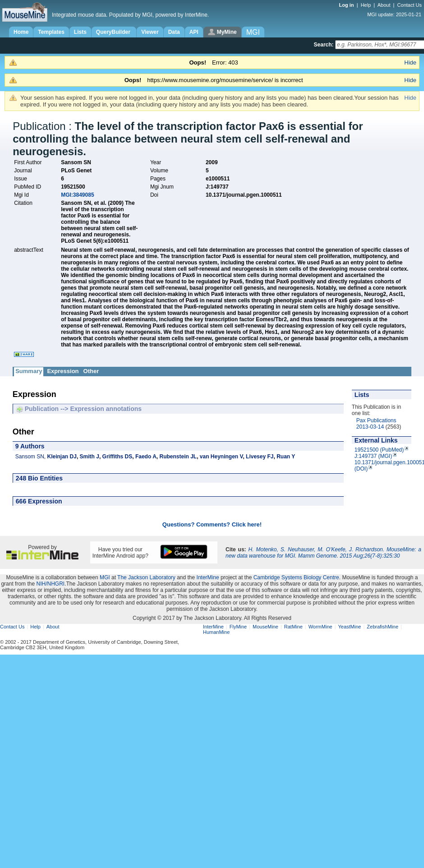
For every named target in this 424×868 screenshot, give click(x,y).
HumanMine (216, 632)
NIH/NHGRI (50, 584)
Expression (63, 371)
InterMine (208, 577)
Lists (80, 32)
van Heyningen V (221, 457)
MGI (105, 577)
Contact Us (410, 5)
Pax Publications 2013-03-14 (376, 424)
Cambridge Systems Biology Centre (296, 577)
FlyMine (238, 627)
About (384, 5)
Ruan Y (286, 457)
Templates (51, 32)
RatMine (293, 627)
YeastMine (349, 627)
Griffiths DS (118, 457)
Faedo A (146, 457)
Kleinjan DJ (62, 457)
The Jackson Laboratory (146, 577)
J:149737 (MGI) (373, 456)
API (194, 32)
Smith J (90, 457)
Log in (347, 5)
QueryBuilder (114, 32)
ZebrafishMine (383, 627)
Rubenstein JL (178, 457)
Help (366, 5)
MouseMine (265, 627)
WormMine (320, 627)
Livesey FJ (260, 457)
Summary (29, 371)
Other (91, 371)
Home (21, 32)
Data (174, 32)
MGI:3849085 (77, 195)
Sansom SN (30, 457)
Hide (410, 62)
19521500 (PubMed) (379, 450)
